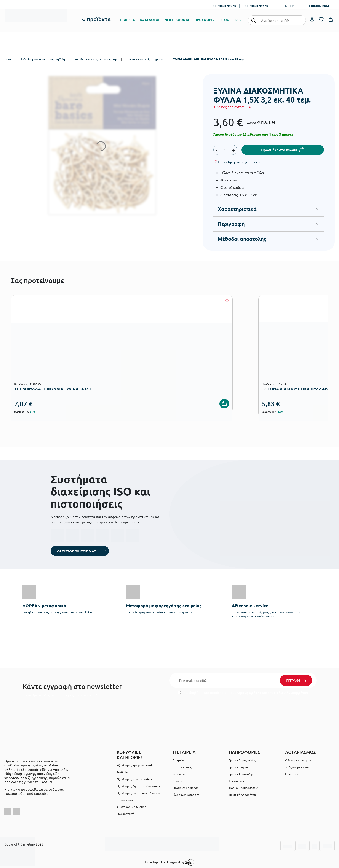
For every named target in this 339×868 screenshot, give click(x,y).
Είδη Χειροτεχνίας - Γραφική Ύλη (43, 59)
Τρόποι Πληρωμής (241, 767)
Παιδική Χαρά (126, 800)
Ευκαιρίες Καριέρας (185, 788)
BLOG (225, 20)
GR (292, 6)
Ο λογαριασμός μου (298, 760)
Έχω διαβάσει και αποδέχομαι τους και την (243, 693)
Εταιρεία (178, 760)
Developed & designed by (170, 862)
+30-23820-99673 (256, 6)
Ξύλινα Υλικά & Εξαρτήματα (144, 59)
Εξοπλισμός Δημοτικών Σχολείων (138, 786)
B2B (237, 20)
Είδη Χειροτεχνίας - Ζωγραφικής (95, 59)
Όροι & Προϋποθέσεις (243, 788)
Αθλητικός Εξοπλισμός (131, 807)
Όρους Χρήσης (249, 693)
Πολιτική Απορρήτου (291, 693)
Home (8, 59)
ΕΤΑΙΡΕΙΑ (128, 20)
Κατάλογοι (180, 774)
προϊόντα (99, 19)
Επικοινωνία (293, 774)
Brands (177, 781)
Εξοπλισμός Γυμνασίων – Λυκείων (139, 793)
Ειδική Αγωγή (126, 814)
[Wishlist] (239, 162)
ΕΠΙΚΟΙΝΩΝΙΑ (319, 6)
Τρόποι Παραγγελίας (242, 760)
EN (285, 6)
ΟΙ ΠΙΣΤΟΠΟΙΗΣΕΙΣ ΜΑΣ (77, 551)
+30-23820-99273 (224, 6)
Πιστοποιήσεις (182, 767)
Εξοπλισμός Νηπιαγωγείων (134, 779)
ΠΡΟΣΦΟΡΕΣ (205, 20)
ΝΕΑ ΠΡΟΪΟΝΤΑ (177, 20)
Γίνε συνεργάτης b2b (186, 795)
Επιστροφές (237, 781)
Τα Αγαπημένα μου (297, 767)
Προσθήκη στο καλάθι (279, 150)
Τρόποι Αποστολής (241, 774)
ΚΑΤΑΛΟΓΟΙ (150, 20)
